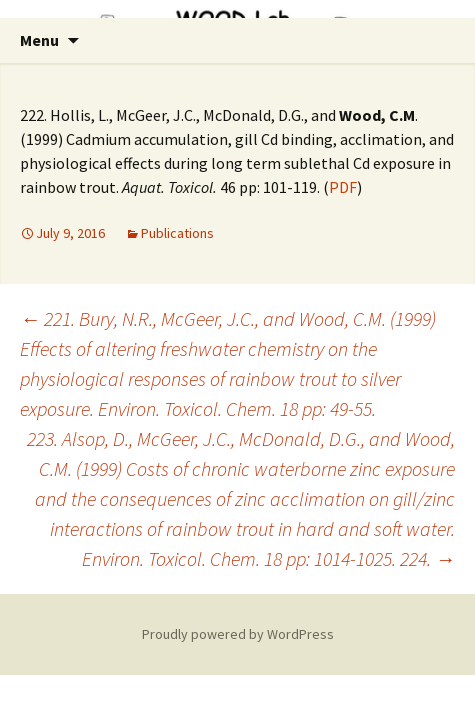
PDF (343, 187)
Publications (177, 233)
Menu (39, 40)
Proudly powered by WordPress (238, 634)
